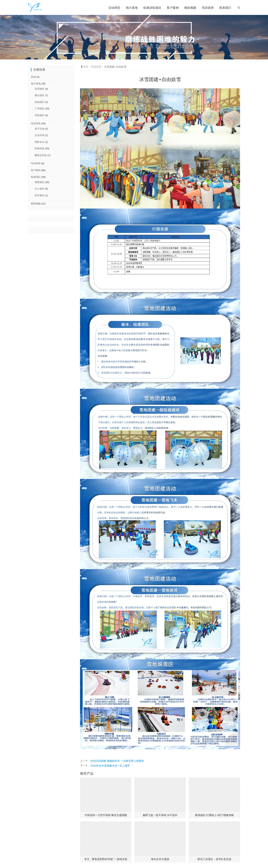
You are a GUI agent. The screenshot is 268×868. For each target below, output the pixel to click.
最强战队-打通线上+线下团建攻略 (214, 815)
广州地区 (39, 109)
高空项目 (39, 195)
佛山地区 (39, 95)
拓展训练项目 (152, 8)
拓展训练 (39, 148)
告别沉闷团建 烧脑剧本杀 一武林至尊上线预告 (117, 761)
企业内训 (39, 135)
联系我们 (225, 8)
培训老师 (208, 8)
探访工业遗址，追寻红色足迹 (214, 859)
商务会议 (39, 142)
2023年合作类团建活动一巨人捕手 (110, 766)
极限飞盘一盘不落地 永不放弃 (160, 815)
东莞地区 (39, 89)
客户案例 (173, 8)
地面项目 (39, 182)
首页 (86, 67)
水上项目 (39, 189)
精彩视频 (190, 8)
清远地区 (39, 115)
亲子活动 (39, 129)
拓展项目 (36, 177)
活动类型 (114, 8)
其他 (33, 77)
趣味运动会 (41, 155)
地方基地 (132, 8)
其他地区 (39, 102)
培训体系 (96, 67)
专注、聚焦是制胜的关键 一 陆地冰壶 (106, 859)
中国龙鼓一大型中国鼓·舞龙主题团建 (106, 815)
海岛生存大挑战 (160, 859)
